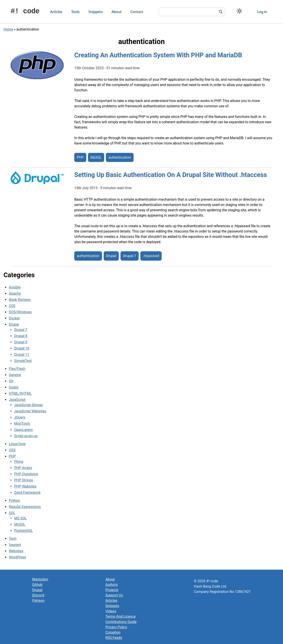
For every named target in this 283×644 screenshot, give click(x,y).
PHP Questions (26, 474)
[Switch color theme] (239, 11)
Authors (112, 585)
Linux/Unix (17, 444)
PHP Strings (24, 480)
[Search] (221, 12)
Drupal (111, 256)
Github (37, 585)
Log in (262, 12)
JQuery (20, 417)
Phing (19, 462)
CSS (12, 306)
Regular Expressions (25, 507)
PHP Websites (25, 486)
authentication (120, 157)
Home (8, 29)
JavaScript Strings (28, 405)
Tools (75, 12)
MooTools (22, 424)
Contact (137, 12)
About (116, 12)
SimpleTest (23, 361)
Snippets (96, 12)
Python (14, 501)
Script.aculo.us (26, 436)
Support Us (114, 595)
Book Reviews (20, 300)
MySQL (96, 157)
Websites (16, 551)
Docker (14, 318)
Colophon (113, 632)
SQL (12, 513)
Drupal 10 (22, 348)
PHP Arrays (23, 468)
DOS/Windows (20, 312)
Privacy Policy (116, 627)
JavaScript (17, 400)
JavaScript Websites (30, 411)
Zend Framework (27, 493)
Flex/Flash (17, 369)
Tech (13, 539)
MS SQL (20, 518)
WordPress (17, 557)
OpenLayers (23, 430)
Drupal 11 (22, 355)
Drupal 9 (21, 342)
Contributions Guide (121, 622)
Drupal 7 (129, 256)
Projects (112, 590)
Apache (15, 293)
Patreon (38, 601)
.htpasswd (151, 256)
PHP (80, 157)
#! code (25, 11)
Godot (14, 387)
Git (11, 381)
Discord (38, 595)
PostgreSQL (23, 531)
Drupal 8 (21, 336)
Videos (111, 611)
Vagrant (15, 545)
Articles (56, 12)
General (15, 375)
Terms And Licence (120, 616)
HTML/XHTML (20, 393)
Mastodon (40, 579)
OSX (12, 450)
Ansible (15, 287)
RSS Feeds (114, 638)
